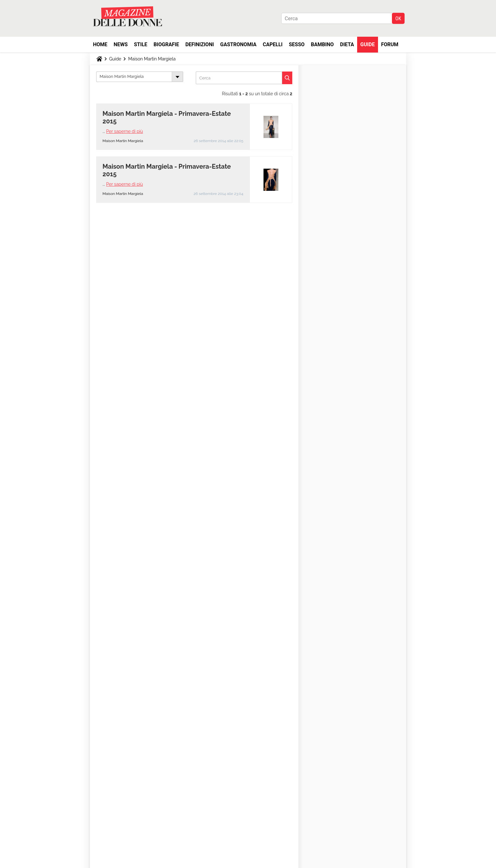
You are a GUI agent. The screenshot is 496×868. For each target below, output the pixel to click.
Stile (140, 44)
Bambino (322, 44)
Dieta (347, 44)
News (121, 44)
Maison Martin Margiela (152, 59)
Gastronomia (238, 44)
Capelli (273, 44)
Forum (390, 44)
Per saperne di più (125, 131)
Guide (368, 44)
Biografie (166, 44)
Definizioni (200, 44)
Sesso (297, 44)
